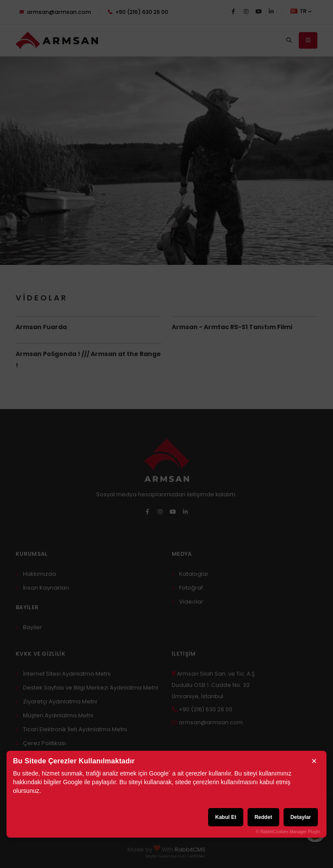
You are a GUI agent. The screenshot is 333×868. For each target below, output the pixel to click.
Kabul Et (226, 817)
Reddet (263, 817)
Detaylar (301, 817)
